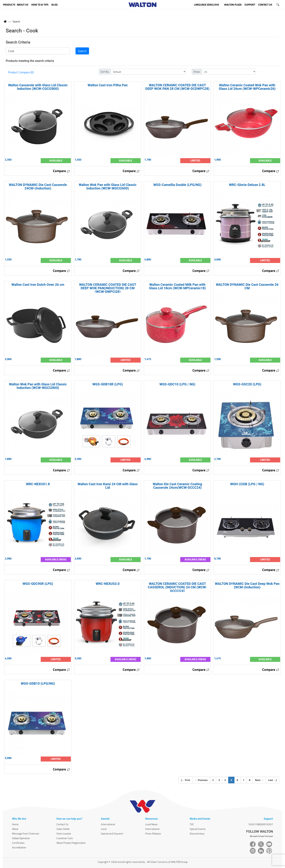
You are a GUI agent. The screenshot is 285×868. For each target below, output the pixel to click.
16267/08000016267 (261, 824)
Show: (197, 72)
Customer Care (65, 838)
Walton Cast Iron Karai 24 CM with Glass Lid (108, 486)
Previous (201, 780)
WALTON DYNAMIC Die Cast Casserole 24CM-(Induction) (38, 186)
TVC (192, 824)
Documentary (197, 833)
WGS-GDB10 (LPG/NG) (38, 683)
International (108, 824)
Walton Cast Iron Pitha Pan (108, 85)
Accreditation (19, 847)
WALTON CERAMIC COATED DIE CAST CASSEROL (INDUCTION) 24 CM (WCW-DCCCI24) (177, 587)
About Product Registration (71, 843)
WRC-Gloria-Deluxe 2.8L (247, 185)
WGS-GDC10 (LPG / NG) (177, 384)
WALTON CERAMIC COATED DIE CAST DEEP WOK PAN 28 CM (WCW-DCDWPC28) (177, 87)
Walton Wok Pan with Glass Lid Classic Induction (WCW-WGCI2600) (108, 186)
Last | (273, 780)
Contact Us (62, 824)
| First (186, 780)
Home (15, 824)
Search (16, 21)
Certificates (18, 843)
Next (259, 780)
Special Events (198, 829)
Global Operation (21, 838)
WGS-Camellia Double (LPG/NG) (177, 185)
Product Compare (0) (21, 72)
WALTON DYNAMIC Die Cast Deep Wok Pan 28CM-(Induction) (247, 585)
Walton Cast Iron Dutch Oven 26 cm (38, 285)
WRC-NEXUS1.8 (38, 484)
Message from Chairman (26, 833)
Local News (151, 824)
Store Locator (64, 833)
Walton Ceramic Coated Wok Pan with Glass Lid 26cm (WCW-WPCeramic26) (247, 87)
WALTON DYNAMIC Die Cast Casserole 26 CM (247, 286)
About (15, 829)
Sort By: (105, 72)
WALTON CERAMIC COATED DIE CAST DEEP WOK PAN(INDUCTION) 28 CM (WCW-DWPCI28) (108, 288)
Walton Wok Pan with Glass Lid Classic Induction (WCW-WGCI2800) (38, 386)
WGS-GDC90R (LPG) (38, 584)
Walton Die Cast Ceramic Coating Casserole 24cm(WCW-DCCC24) (177, 486)
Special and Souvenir (112, 833)
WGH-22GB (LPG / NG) (247, 484)
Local (104, 829)
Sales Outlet (63, 829)
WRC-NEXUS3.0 (108, 584)
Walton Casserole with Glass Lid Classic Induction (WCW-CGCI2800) (38, 87)
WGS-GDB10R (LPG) (108, 384)
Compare (61, 171)
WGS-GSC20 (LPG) (247, 384)
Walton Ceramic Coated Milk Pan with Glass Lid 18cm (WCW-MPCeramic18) (177, 286)
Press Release (153, 833)
